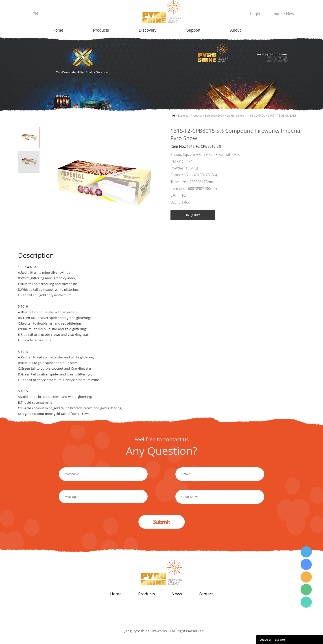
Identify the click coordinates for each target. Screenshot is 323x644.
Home (58, 30)
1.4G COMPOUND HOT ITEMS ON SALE (272, 116)
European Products (190, 116)
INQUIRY (193, 215)
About (235, 30)
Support (193, 30)
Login (255, 14)
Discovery (148, 30)
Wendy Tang (306, 552)
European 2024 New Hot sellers (225, 116)
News (177, 594)
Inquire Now (283, 14)
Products (101, 30)
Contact (206, 594)
